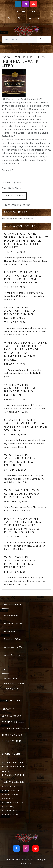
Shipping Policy (13, 688)
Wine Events (11, 616)
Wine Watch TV (13, 647)
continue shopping (18, 205)
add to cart (14, 196)
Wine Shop (10, 631)
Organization (11, 678)
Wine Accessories (14, 655)
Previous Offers (13, 639)
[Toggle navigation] (47, 49)
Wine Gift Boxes (13, 623)
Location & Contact (15, 683)
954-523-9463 (26, 11)
